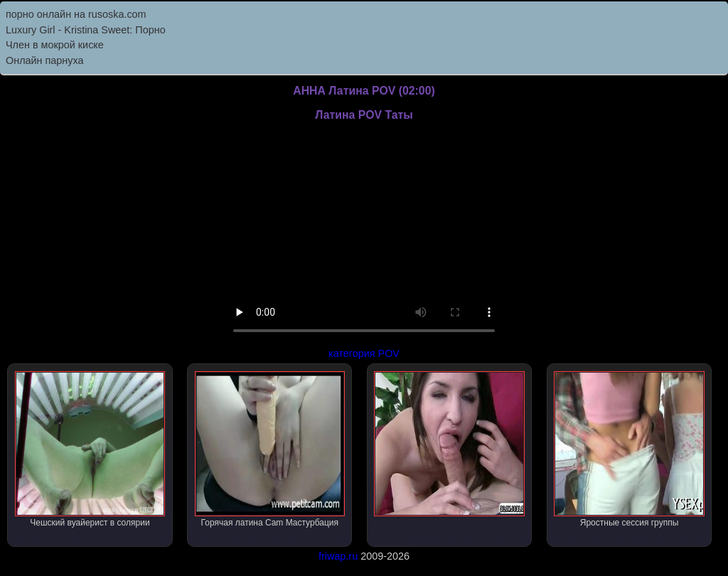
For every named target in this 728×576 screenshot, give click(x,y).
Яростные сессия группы (629, 449)
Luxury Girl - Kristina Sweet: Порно (86, 30)
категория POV (364, 353)
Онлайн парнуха (45, 60)
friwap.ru (338, 556)
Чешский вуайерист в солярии (90, 449)
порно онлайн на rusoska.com (76, 14)
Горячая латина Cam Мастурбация (270, 449)
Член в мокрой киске (55, 45)
